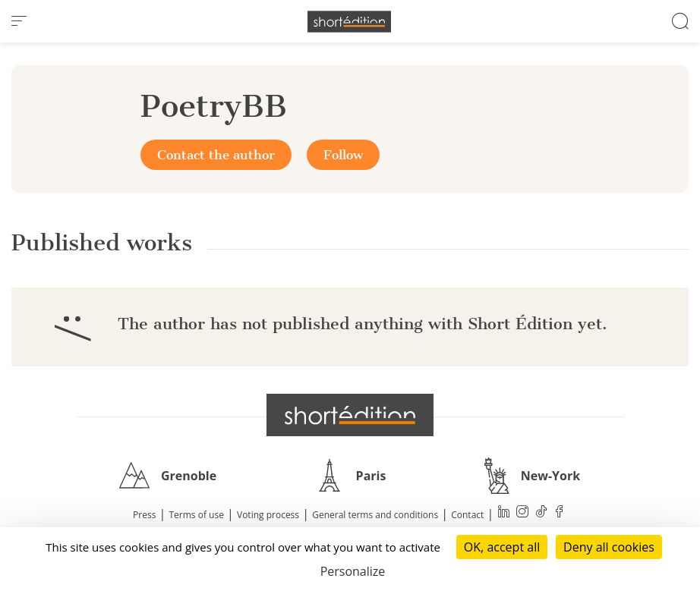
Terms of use (197, 515)
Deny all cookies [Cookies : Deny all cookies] (609, 547)
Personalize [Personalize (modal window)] (353, 571)
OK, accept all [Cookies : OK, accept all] (502, 547)
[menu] (19, 21)
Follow (343, 155)
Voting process (268, 515)
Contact (467, 515)
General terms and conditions (375, 515)
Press (144, 515)
